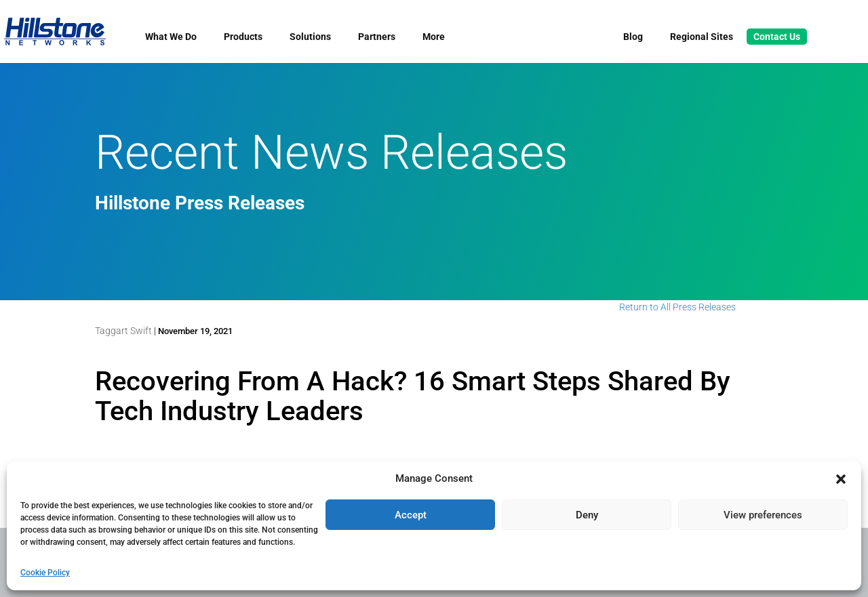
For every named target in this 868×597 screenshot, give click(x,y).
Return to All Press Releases (677, 307)
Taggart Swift (123, 331)
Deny (587, 515)
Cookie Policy (45, 573)
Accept (411, 515)
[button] (841, 479)
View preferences (763, 515)
